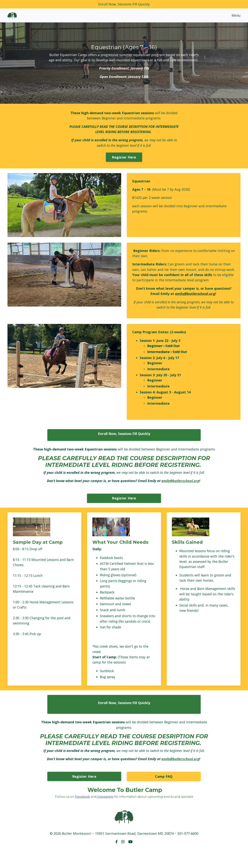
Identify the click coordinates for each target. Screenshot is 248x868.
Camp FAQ (164, 795)
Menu (236, 15)
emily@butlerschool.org (195, 301)
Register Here (124, 163)
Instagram (105, 816)
